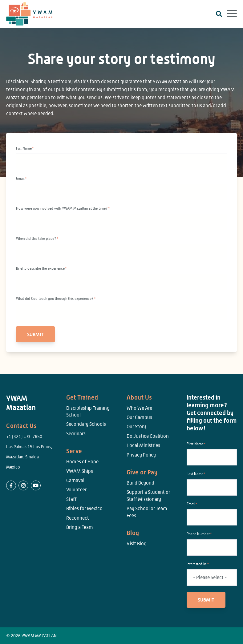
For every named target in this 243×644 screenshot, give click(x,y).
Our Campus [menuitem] (139, 417)
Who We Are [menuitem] (139, 408)
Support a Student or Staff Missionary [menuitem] (148, 495)
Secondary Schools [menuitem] (86, 424)
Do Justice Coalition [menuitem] (148, 436)
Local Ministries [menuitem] (143, 445)
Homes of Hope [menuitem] (82, 462)
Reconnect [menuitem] (78, 518)
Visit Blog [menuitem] (137, 543)
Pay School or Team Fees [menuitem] (147, 512)
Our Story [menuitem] (136, 427)
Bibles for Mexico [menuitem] (84, 508)
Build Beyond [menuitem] (140, 483)
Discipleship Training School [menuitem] (88, 411)
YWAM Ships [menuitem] (80, 471)
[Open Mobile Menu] (232, 14)
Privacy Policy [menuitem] (141, 455)
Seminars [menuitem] (76, 434)
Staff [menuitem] (71, 499)
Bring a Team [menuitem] (80, 527)
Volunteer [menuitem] (76, 490)
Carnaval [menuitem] (75, 480)
